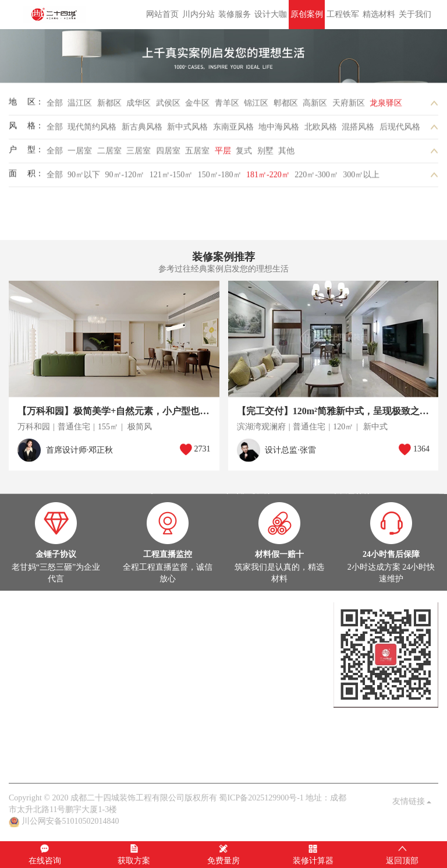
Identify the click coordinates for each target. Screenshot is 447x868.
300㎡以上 (361, 178)
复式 (244, 154)
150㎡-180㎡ (220, 178)
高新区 (315, 106)
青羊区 (227, 106)
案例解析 (60, 724)
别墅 (265, 154)
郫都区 (286, 106)
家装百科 (94, 724)
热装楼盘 (25, 689)
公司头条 (25, 724)
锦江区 (256, 106)
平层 (223, 154)
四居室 (168, 154)
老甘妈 (21, 759)
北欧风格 (321, 130)
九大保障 (155, 759)
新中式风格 (187, 130)
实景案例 (25, 654)
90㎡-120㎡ (125, 178)
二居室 (109, 154)
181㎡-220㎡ (268, 178)
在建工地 (60, 654)
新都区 (109, 106)
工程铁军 (343, 14)
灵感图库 (94, 654)
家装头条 (25, 713)
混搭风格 (358, 130)
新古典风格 (142, 130)
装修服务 (235, 14)
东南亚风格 (233, 130)
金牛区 (197, 106)
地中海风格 (279, 130)
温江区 (80, 106)
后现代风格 (400, 130)
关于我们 (415, 14)
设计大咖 (271, 14)
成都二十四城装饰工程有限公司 (56, 15)
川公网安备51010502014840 (70, 821)
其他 (286, 154)
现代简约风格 (92, 130)
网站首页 (162, 14)
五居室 (197, 154)
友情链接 (412, 801)
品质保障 (86, 759)
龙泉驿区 (386, 106)
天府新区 (349, 106)
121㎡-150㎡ (171, 178)
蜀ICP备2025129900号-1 (261, 798)
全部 (55, 106)
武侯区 (168, 106)
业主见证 (129, 724)
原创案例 (307, 14)
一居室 (80, 154)
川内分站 (198, 14)
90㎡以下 (84, 178)
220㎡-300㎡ (316, 178)
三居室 (139, 154)
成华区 (139, 106)
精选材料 (379, 14)
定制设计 (25, 620)
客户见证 (121, 759)
